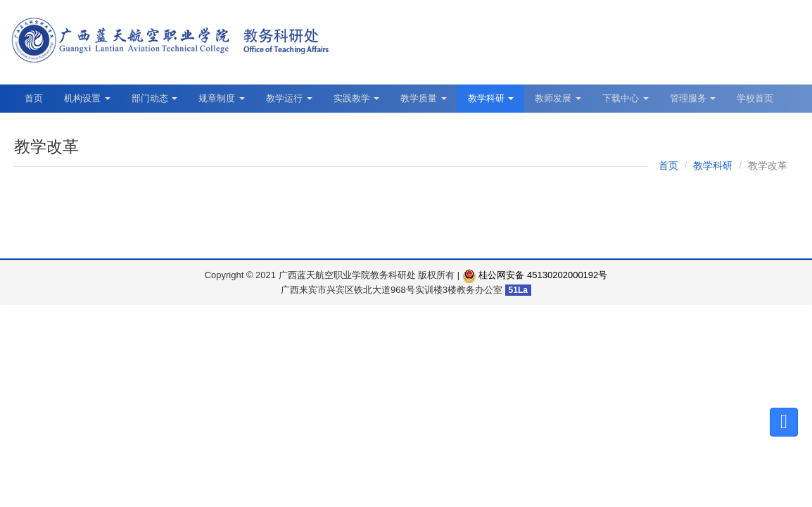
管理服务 (693, 98)
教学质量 (424, 98)
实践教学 (357, 98)
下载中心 (626, 98)
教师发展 (558, 98)
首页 (34, 98)
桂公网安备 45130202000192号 (535, 275)
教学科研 (491, 98)
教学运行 (289, 98)
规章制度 (222, 98)
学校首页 (755, 98)
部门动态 (155, 98)
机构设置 (87, 98)
